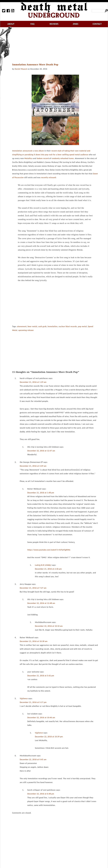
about (11, 24)
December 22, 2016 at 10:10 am (49, 626)
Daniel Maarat (21, 69)
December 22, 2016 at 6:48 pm (41, 794)
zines (76, 24)
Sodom (40, 158)
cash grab (42, 326)
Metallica (28, 158)
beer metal (32, 326)
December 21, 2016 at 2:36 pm (48, 569)
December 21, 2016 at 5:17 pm (33, 702)
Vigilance (24, 698)
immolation (53, 326)
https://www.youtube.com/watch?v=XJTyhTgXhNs (49, 550)
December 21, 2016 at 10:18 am (34, 641)
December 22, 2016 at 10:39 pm (49, 737)
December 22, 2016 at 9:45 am (33, 759)
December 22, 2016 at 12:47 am (41, 451)
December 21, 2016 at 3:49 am (33, 466)
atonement (22, 326)
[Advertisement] (57, 45)
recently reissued (48, 177)
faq (32, 24)
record (46, 158)
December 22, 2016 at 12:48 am (41, 603)
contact (97, 24)
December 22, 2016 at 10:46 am (41, 718)
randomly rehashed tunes (63, 158)
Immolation (17, 151)
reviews (54, 24)
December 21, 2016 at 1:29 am (33, 382)
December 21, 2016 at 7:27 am (33, 588)
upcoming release (26, 330)
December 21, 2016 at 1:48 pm (41, 493)
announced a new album (33, 151)
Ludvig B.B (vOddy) (43, 565)
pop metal (82, 326)
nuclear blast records (68, 326)
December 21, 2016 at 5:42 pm (41, 676)
